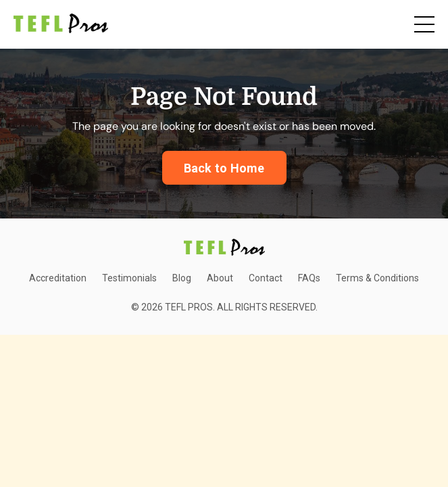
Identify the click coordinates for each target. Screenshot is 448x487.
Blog (182, 278)
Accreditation (58, 278)
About (220, 278)
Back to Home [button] (224, 168)
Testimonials (129, 278)
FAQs (309, 278)
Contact (266, 278)
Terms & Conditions (377, 278)
